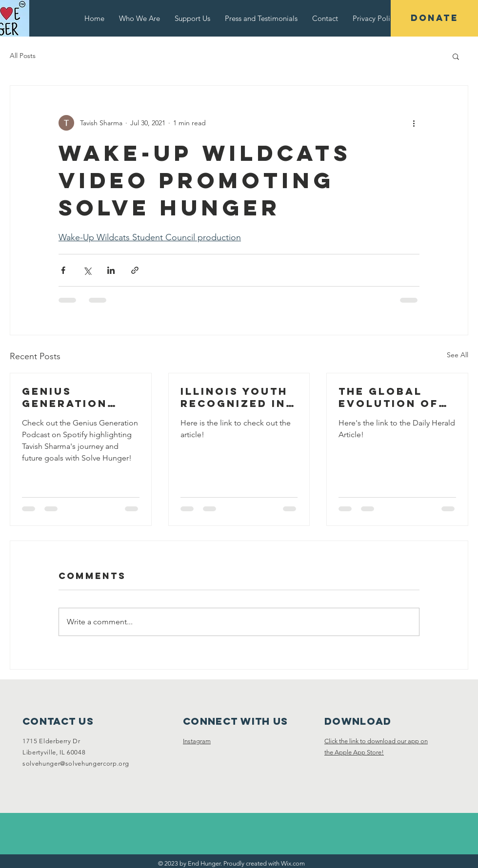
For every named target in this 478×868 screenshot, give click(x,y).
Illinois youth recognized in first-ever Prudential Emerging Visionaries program (234, 397)
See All (458, 355)
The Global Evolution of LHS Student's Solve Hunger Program (390, 397)
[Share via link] (135, 270)
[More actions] (414, 123)
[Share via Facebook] (63, 270)
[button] (456, 56)
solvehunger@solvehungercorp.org (76, 763)
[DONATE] (434, 18)
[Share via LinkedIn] (111, 270)
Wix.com (293, 863)
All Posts (23, 56)
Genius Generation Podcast (65, 397)
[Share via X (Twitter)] (87, 270)
